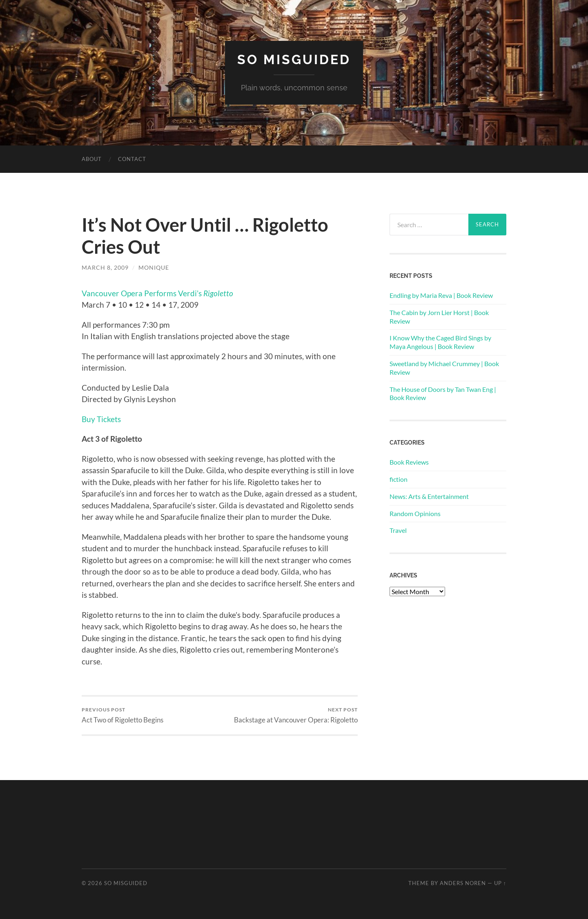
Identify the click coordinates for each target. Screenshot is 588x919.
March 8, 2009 (105, 267)
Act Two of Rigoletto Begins (122, 715)
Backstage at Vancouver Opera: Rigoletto (296, 715)
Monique (154, 267)
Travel (398, 530)
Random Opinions (415, 513)
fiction (399, 479)
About (92, 159)
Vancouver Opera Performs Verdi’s (157, 293)
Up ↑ (500, 883)
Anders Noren (463, 883)
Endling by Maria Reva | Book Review (441, 295)
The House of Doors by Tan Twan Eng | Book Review (443, 394)
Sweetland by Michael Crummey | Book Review (444, 368)
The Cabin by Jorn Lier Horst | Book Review (439, 317)
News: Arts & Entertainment (429, 496)
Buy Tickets (101, 419)
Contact (132, 159)
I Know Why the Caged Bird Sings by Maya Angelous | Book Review (440, 342)
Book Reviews (409, 462)
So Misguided (294, 59)
